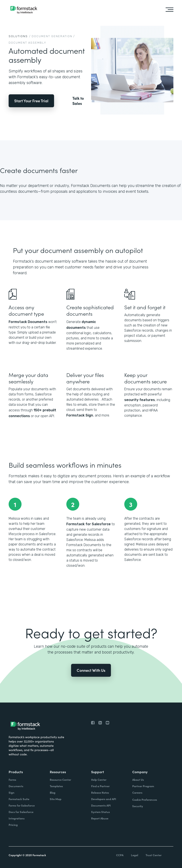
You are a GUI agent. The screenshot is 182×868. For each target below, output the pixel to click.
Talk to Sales (78, 101)
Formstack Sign (80, 415)
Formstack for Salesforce (89, 524)
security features (140, 400)
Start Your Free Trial (31, 101)
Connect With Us (91, 670)
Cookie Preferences (145, 800)
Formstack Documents (28, 322)
